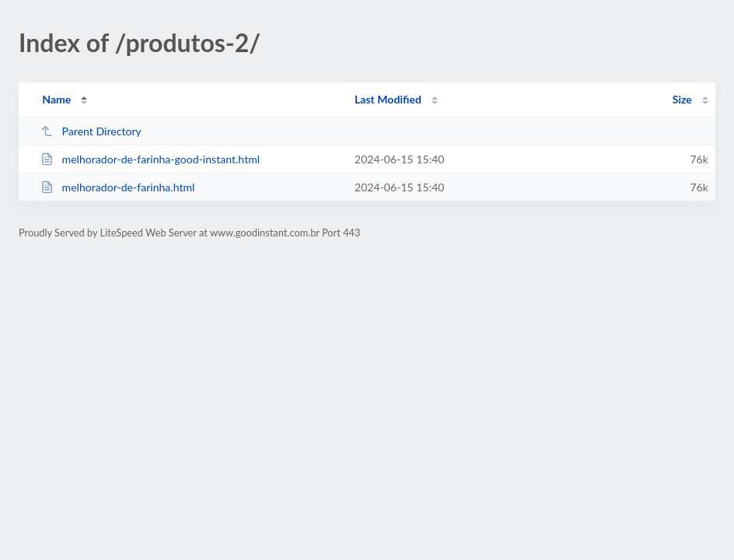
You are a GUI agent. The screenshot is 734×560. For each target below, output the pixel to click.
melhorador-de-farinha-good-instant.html (150, 159)
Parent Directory (91, 131)
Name (56, 99)
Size (682, 99)
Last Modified (388, 99)
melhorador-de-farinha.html (117, 187)
